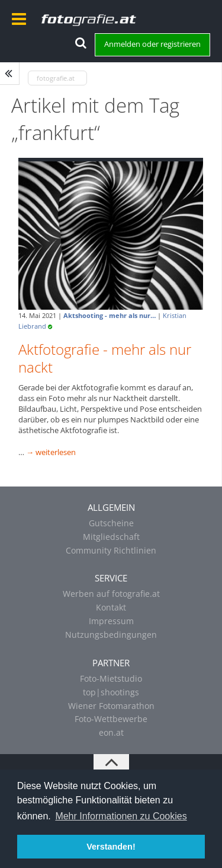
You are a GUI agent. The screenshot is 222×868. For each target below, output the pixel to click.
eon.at (111, 732)
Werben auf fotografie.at (111, 594)
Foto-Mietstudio (111, 678)
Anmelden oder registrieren (152, 44)
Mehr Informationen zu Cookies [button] (121, 816)
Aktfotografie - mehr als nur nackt (105, 358)
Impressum (111, 621)
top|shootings (111, 692)
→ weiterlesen (51, 452)
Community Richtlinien (111, 550)
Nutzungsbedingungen (111, 635)
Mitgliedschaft (111, 537)
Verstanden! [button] (111, 847)
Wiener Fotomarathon (111, 706)
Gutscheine (111, 523)
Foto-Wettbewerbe (111, 719)
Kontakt (111, 607)
